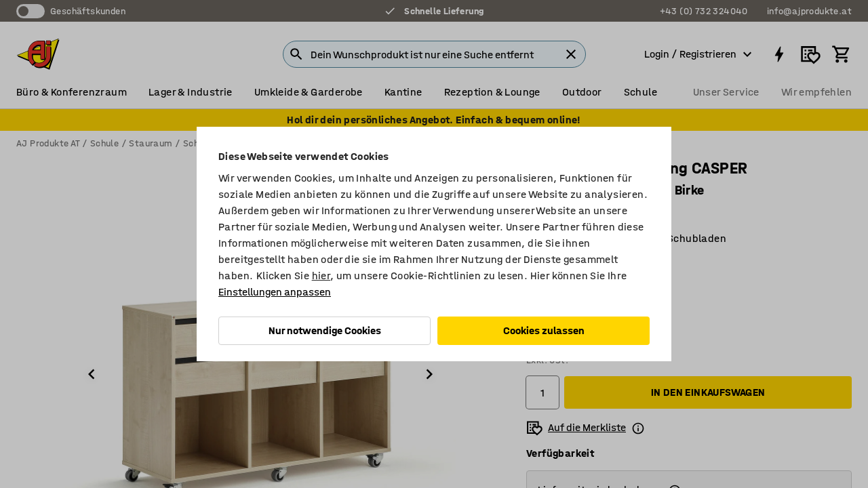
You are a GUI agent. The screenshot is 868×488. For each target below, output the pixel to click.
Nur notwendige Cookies (325, 330)
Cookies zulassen (544, 330)
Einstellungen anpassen (275, 292)
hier (321, 276)
